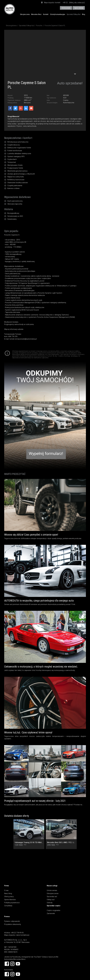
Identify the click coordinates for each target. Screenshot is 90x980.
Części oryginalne (54, 910)
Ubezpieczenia (25, 14)
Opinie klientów (10, 900)
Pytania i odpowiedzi (12, 921)
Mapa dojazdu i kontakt (51, 3)
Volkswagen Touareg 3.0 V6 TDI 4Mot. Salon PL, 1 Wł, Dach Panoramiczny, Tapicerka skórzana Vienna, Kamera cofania (29, 843)
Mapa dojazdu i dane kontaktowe (17, 935)
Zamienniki (51, 913)
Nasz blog (8, 893)
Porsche (39, 26)
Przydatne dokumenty (13, 924)
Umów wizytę (66, 8)
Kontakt (46, 14)
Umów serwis (52, 890)
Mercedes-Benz (36, 14)
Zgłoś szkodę (79, 8)
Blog (84, 14)
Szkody (50, 903)
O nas (6, 890)
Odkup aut (51, 900)
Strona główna (11, 26)
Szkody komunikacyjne (58, 14)
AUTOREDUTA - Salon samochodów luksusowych (10, 9)
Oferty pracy (9, 897)
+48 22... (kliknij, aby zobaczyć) (74, 3)
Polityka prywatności (12, 903)
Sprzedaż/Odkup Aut (74, 14)
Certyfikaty (8, 906)
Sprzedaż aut (52, 897)
